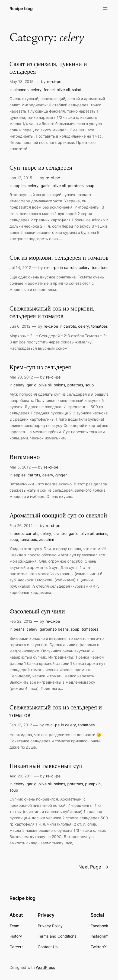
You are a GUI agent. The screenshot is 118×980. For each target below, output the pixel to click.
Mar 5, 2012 (20, 467)
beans (19, 629)
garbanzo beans (54, 629)
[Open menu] (105, 9)
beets (19, 533)
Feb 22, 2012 (21, 621)
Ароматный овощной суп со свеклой (58, 516)
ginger (61, 475)
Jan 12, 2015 (21, 178)
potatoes (76, 186)
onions (59, 385)
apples (20, 186)
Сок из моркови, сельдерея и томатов (59, 258)
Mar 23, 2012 (21, 377)
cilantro (60, 533)
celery (36, 90)
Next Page (93, 867)
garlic (46, 186)
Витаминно (25, 457)
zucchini (46, 539)
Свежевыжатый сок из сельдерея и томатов (56, 711)
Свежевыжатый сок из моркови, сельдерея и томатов (52, 312)
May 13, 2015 (22, 81)
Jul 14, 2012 (20, 267)
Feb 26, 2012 (21, 525)
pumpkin (93, 784)
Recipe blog (21, 9)
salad (77, 90)
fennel (49, 90)
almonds (21, 90)
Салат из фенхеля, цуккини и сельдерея (48, 68)
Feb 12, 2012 (21, 725)
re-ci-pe (54, 81)
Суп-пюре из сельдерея (41, 168)
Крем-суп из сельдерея (40, 367)
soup (90, 186)
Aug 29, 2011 (21, 776)
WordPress (45, 967)
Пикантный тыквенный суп (46, 766)
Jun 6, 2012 (20, 326)
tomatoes (100, 267)
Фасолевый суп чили (37, 612)
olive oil (63, 90)
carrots (70, 267)
